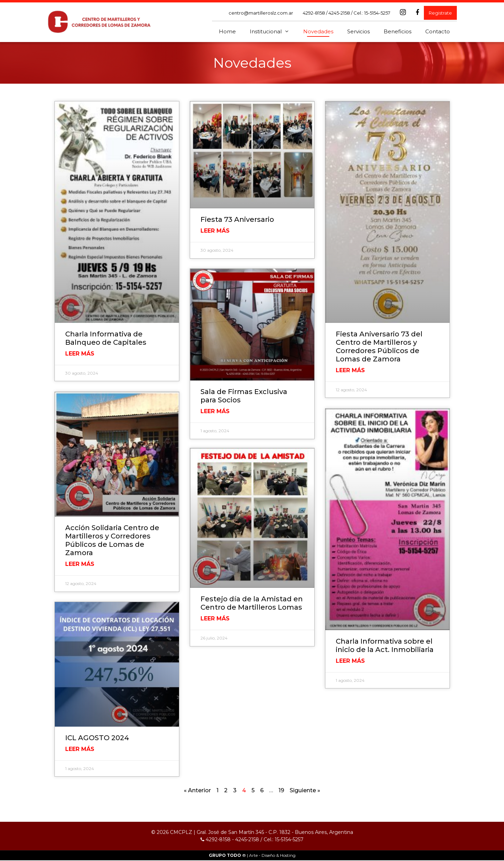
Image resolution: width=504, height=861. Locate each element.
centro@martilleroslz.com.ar (261, 13)
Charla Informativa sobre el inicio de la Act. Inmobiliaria (385, 645)
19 (281, 791)
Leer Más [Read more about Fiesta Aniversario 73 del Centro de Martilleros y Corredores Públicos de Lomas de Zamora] (350, 370)
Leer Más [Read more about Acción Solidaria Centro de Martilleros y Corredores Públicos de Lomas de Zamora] (80, 564)
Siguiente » (305, 791)
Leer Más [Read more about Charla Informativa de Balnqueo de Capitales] (80, 354)
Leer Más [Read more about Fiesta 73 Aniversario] (215, 231)
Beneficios (398, 31)
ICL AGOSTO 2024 (97, 738)
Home (227, 31)
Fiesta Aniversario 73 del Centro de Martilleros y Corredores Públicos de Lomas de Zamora (379, 346)
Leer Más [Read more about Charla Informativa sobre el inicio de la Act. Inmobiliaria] (350, 661)
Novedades (318, 31)
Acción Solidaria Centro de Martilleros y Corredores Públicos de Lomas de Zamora (112, 540)
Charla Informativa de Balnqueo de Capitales (106, 338)
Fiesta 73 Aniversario (237, 219)
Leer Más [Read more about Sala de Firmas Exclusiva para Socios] (215, 412)
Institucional (273, 32)
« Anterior (197, 791)
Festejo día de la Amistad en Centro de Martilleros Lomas (252, 605)
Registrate (440, 13)
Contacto (438, 31)
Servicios (358, 31)
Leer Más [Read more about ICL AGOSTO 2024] (80, 750)
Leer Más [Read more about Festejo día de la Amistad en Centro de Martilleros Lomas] (215, 621)
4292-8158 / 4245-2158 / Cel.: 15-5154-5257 (347, 13)
